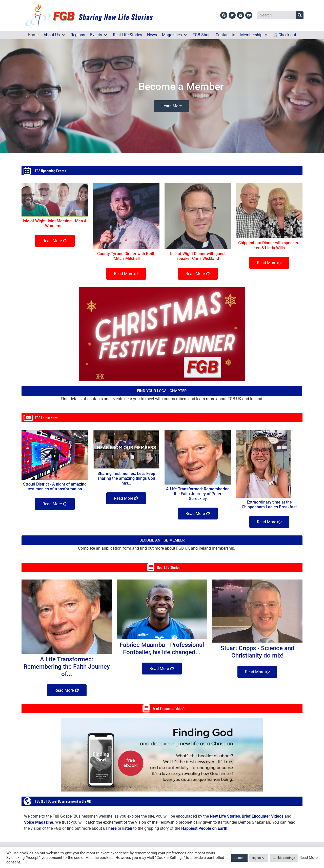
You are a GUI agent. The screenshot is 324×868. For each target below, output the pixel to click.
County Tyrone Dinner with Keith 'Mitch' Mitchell (126, 256)
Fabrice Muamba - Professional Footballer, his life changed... (162, 649)
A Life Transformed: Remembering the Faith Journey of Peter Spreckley (198, 494)
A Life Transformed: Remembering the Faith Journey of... (67, 667)
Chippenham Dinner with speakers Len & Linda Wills (269, 245)
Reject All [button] (259, 858)
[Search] (300, 15)
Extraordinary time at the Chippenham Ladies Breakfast (269, 505)
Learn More (172, 106)
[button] (55, 35)
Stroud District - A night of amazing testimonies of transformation (55, 487)
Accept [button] (239, 858)
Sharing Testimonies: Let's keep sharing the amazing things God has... (126, 478)
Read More (309, 858)
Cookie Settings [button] (284, 858)
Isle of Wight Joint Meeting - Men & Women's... (55, 223)
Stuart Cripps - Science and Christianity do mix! (257, 652)
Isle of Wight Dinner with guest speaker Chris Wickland (198, 256)
